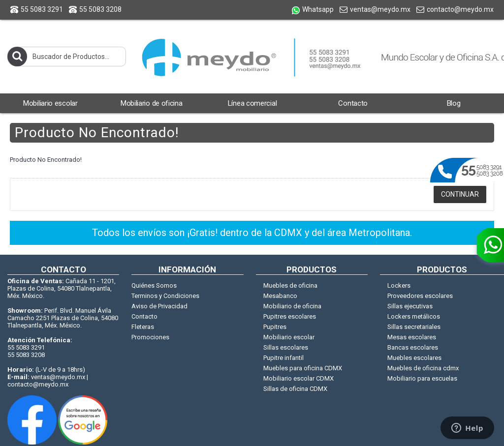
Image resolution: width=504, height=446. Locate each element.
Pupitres (275, 327)
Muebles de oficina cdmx (423, 368)
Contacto (144, 316)
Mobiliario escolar (289, 337)
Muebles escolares (414, 358)
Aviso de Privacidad (159, 306)
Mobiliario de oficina (292, 306)
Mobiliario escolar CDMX (299, 378)
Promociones (150, 337)
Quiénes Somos (154, 285)
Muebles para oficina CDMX (303, 368)
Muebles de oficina (290, 285)
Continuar (460, 194)
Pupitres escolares (290, 316)
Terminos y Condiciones (165, 296)
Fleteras (143, 327)
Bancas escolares (413, 347)
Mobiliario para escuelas (422, 378)
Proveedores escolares (420, 296)
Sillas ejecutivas (410, 306)
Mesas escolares (412, 337)
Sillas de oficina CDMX (295, 389)
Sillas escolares (286, 347)
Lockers (399, 285)
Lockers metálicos (414, 316)
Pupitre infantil (283, 358)
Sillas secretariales (414, 327)
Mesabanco (280, 296)
